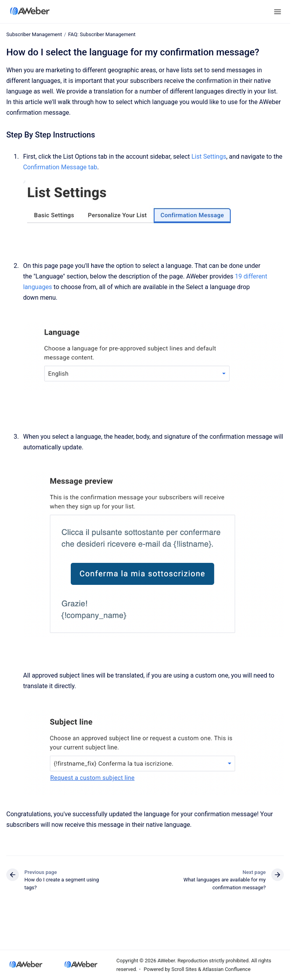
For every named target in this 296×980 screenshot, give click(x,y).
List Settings (209, 157)
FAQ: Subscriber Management (102, 34)
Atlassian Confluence (226, 969)
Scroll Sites (184, 969)
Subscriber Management (34, 34)
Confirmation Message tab (60, 167)
